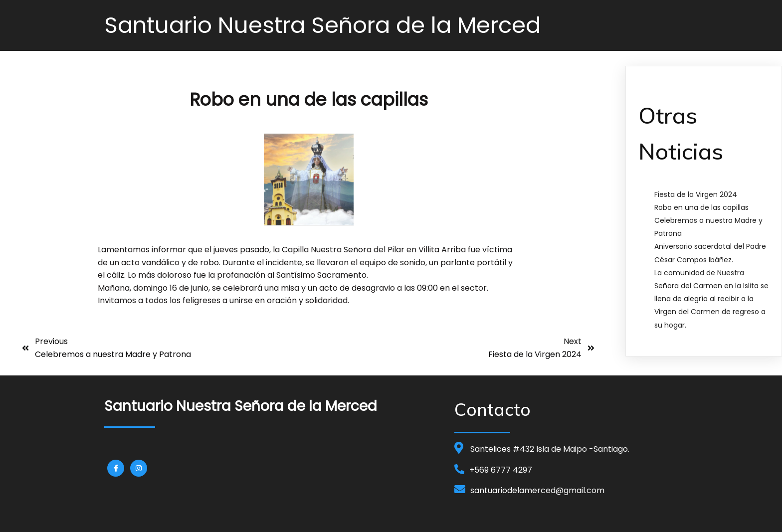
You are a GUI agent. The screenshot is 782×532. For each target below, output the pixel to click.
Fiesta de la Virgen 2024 (696, 194)
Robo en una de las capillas (701, 207)
